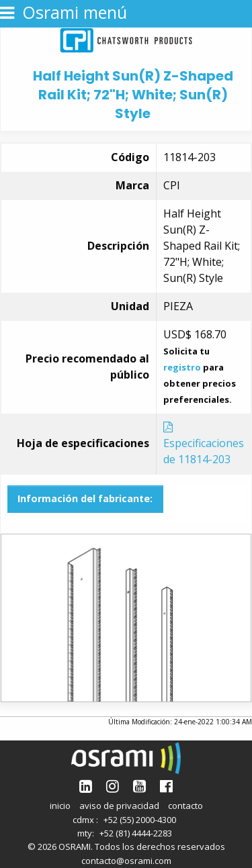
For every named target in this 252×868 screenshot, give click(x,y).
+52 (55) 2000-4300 (140, 820)
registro (182, 367)
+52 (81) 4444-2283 (136, 833)
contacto (185, 806)
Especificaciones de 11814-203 (204, 444)
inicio (60, 806)
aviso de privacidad (119, 806)
